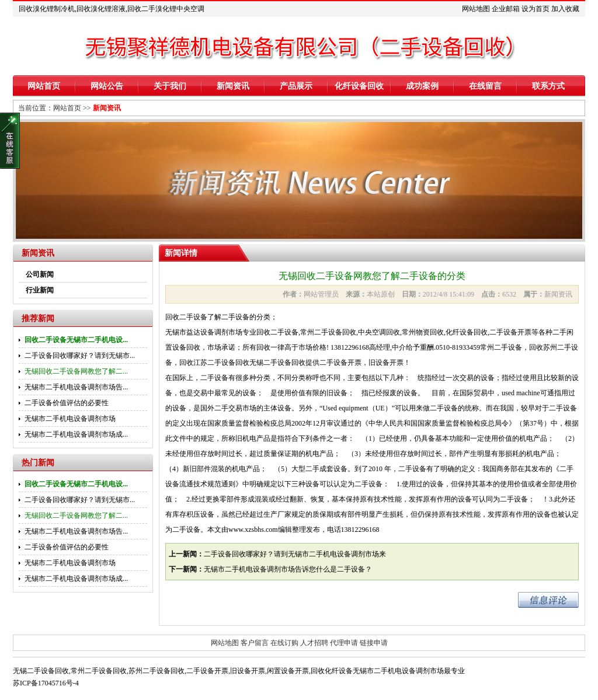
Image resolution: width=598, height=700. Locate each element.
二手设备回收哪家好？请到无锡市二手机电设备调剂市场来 (295, 554)
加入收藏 (565, 9)
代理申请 (344, 643)
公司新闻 (40, 274)
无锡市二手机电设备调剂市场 (70, 419)
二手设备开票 (207, 671)
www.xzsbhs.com (253, 530)
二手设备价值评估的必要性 (67, 403)
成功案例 (422, 86)
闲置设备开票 (288, 671)
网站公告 (107, 86)
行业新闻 (40, 290)
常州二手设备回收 (99, 671)
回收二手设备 (186, 317)
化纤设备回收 (359, 86)
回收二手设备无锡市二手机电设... (76, 340)
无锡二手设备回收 (41, 671)
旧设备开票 (248, 671)
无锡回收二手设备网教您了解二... (76, 371)
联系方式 (548, 86)
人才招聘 (314, 643)
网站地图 (476, 9)
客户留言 (255, 643)
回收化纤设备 (332, 671)
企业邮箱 (506, 9)
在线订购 (284, 643)
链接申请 (374, 643)
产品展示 (296, 86)
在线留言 (485, 86)
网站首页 (44, 86)
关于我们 (170, 86)
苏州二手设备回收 (157, 671)
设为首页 (536, 9)
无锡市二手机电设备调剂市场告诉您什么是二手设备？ (288, 569)
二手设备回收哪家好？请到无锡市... (80, 356)
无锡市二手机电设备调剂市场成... (76, 434)
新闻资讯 (233, 86)
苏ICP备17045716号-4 (46, 683)
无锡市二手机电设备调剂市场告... (76, 387)
